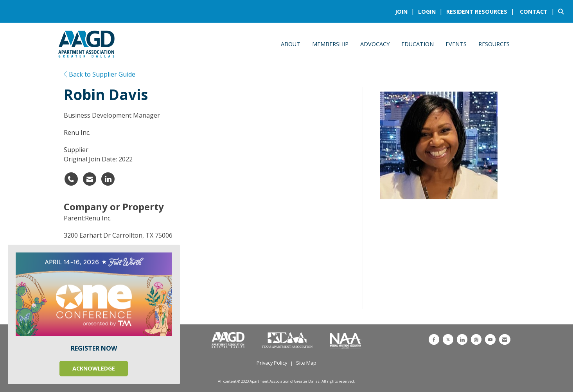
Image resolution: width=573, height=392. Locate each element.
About (291, 44)
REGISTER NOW (94, 348)
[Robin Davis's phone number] (71, 179)
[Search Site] (563, 11)
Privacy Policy (272, 363)
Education (418, 44)
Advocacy (375, 44)
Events (456, 44)
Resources (494, 44)
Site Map (306, 363)
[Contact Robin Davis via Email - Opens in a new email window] (90, 179)
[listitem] (406, 11)
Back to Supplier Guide (100, 74)
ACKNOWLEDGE (94, 368)
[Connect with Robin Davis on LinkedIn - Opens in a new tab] (108, 179)
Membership (330, 44)
